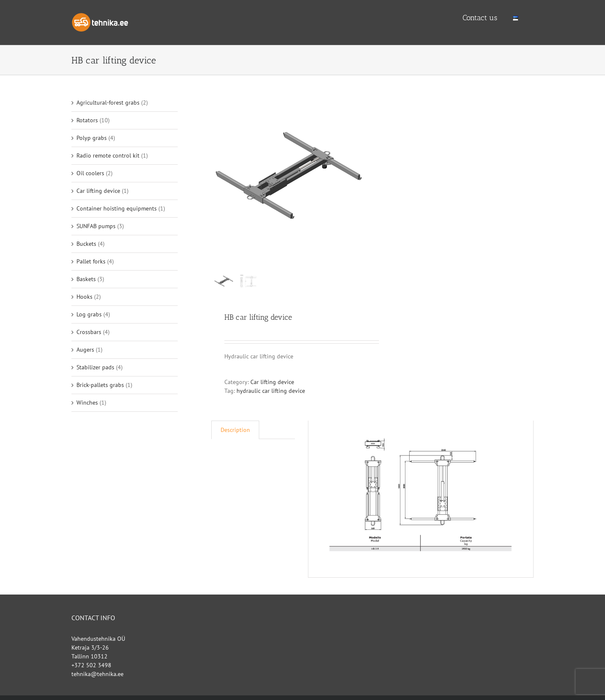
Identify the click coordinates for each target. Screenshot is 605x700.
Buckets (86, 244)
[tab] (235, 430)
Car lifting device (272, 382)
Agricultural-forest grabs (108, 103)
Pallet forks (91, 261)
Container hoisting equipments (117, 208)
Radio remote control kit (108, 155)
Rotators (87, 120)
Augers (85, 350)
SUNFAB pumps (96, 226)
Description (235, 430)
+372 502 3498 (91, 666)
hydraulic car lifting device (271, 391)
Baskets (86, 279)
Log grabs (89, 314)
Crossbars (89, 332)
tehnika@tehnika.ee (97, 674)
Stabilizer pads (95, 367)
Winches (87, 403)
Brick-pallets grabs (100, 385)
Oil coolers (90, 173)
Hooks (84, 297)
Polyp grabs (92, 138)
